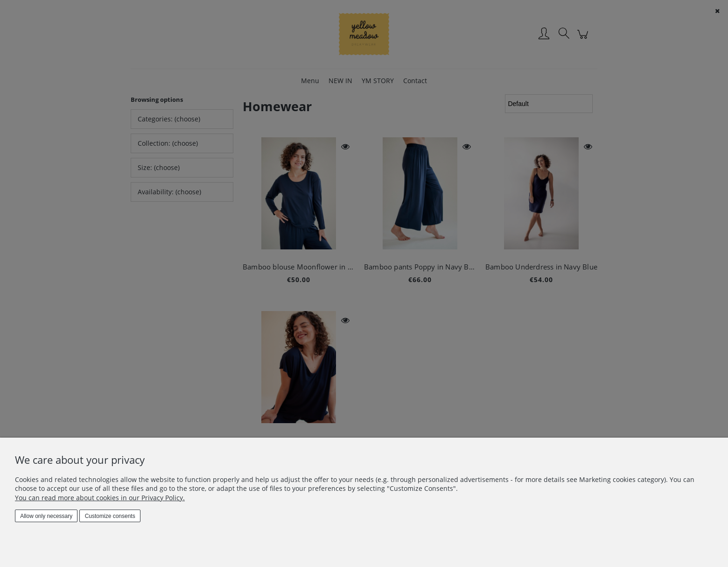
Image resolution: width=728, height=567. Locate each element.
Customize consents (110, 516)
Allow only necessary (46, 516)
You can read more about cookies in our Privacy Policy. (100, 498)
